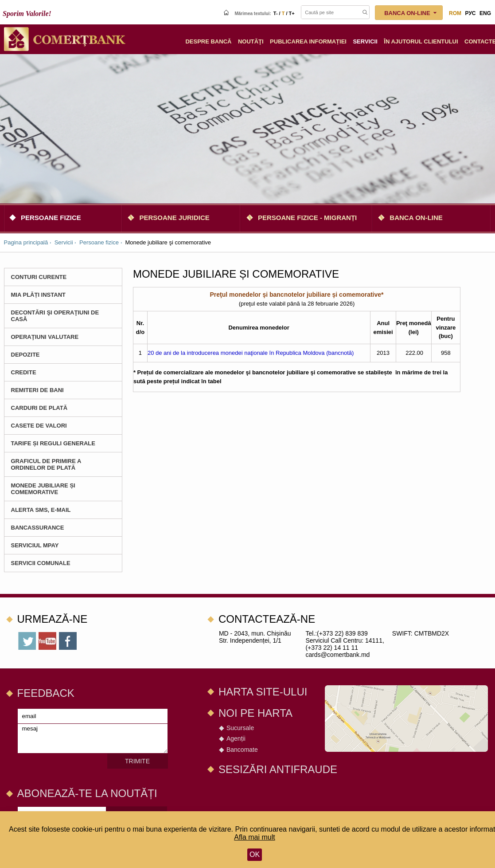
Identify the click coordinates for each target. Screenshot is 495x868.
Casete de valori (39, 426)
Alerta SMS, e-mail (41, 510)
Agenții (236, 738)
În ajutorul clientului (421, 41)
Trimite (137, 761)
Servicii (365, 41)
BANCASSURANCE (38, 528)
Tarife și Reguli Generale (53, 443)
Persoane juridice (174, 218)
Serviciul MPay (35, 545)
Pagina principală (26, 242)
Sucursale (240, 728)
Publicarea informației (308, 41)
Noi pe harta (255, 713)
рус (471, 13)
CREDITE (24, 372)
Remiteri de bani (37, 390)
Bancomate (242, 750)
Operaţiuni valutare (45, 337)
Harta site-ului (263, 692)
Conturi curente (39, 277)
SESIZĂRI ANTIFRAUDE (278, 769)
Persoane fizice (51, 218)
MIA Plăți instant (39, 295)
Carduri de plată (39, 408)
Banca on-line (416, 218)
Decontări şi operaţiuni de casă (55, 316)
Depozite (25, 355)
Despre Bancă (208, 41)
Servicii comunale (41, 563)
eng (485, 13)
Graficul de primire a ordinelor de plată (46, 464)
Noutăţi (251, 41)
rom (455, 13)
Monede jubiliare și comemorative (43, 489)
